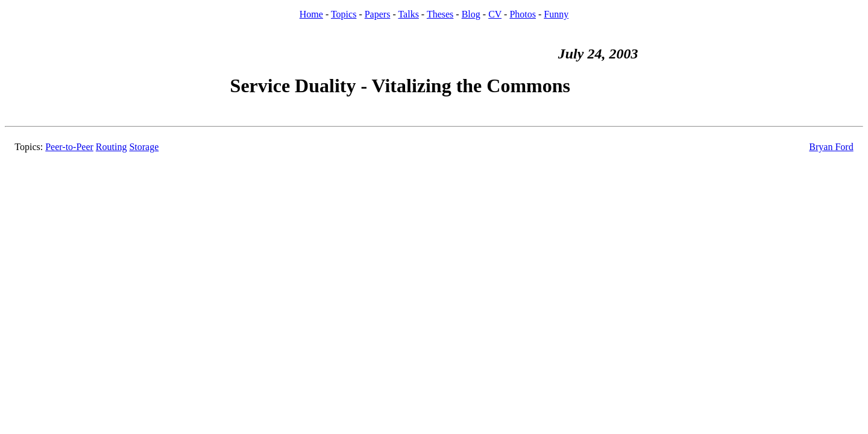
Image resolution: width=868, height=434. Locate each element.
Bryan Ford (831, 147)
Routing (112, 147)
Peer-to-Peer (69, 147)
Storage (144, 147)
